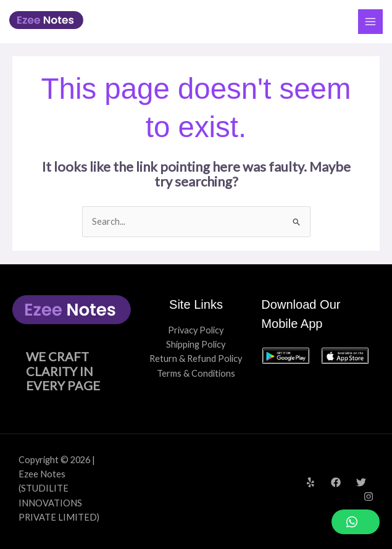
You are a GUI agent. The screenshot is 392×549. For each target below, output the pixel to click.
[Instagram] (369, 497)
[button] (356, 522)
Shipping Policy (196, 344)
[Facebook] (336, 482)
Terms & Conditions (196, 373)
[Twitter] (361, 482)
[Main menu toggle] (370, 22)
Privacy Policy (196, 330)
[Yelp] (311, 482)
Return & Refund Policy (196, 358)
